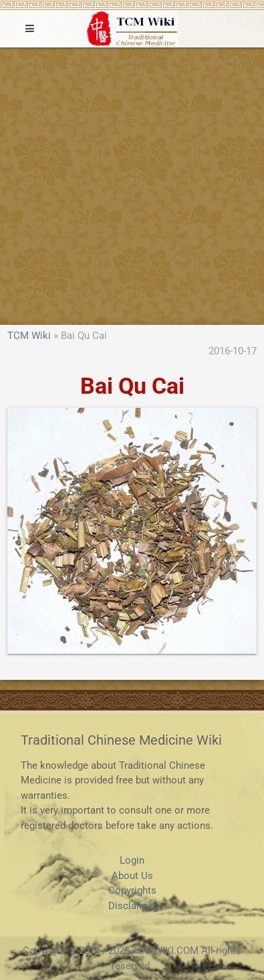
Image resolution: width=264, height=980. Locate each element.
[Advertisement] (132, 186)
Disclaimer (132, 906)
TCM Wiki (29, 336)
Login (132, 860)
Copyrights (132, 890)
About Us (132, 876)
